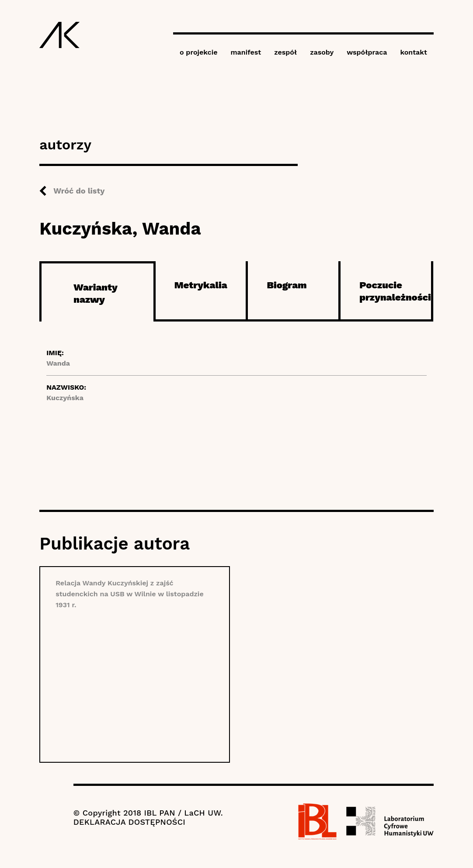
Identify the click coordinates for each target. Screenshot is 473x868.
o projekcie (199, 52)
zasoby (322, 52)
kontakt (413, 52)
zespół (285, 52)
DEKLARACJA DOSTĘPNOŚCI (129, 822)
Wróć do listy (79, 191)
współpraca (367, 52)
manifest (246, 52)
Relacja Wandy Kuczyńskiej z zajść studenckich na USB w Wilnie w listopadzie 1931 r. (130, 594)
